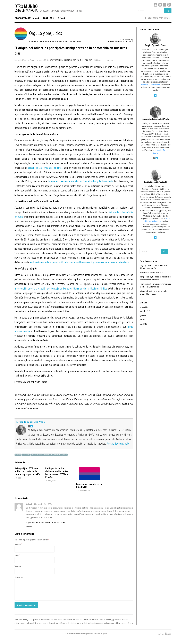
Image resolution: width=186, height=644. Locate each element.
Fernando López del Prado (24, 60)
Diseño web (165, 634)
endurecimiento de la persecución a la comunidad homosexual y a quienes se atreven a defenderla (79, 262)
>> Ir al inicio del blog (126, 40)
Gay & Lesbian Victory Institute (156, 220)
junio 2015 (143, 324)
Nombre (18, 544)
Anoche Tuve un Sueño (118, 444)
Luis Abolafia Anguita (156, 182)
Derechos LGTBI (48, 455)
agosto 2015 (143, 316)
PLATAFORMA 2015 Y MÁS (157, 18)
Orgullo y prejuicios (38, 33)
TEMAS (61, 18)
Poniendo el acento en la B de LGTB (89, 485)
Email (17, 555)
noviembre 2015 (145, 311)
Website (18, 566)
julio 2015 (143, 320)
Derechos (54, 60)
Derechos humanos (37, 455)
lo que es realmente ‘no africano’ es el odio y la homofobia (80, 181)
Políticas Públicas (84, 60)
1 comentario (110, 60)
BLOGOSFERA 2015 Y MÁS (27, 18)
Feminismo (57, 455)
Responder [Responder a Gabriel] (29, 527)
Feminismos (63, 60)
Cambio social (26, 455)
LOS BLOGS (48, 18)
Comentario (19, 577)
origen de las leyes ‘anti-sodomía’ (45, 168)
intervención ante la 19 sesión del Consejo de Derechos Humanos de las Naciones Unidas (61, 288)
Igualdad (72, 60)
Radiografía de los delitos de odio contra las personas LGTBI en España (57, 473)
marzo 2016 (144, 307)
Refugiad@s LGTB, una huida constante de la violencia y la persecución (27, 471)
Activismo (18, 455)
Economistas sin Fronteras (151, 84)
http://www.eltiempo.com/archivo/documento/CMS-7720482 (46, 522)
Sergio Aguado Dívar (155, 45)
